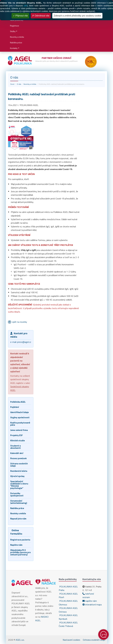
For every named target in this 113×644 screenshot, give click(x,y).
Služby (13, 31)
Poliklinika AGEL (18, 402)
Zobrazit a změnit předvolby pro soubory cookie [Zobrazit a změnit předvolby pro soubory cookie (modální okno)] (77, 16)
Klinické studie (18, 441)
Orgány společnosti (20, 417)
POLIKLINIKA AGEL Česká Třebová (68, 624)
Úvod (12, 84)
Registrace (15, 26)
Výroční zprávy (17, 476)
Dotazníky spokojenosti (17, 494)
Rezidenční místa (19, 471)
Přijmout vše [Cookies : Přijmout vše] (20, 16)
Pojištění (15, 407)
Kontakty (14, 48)
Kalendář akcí (17, 453)
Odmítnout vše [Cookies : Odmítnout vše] (41, 16)
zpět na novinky (20, 322)
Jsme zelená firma (19, 430)
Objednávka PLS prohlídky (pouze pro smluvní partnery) (21, 552)
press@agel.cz (24, 342)
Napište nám (16, 545)
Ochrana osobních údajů (19, 465)
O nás (19, 84)
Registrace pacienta (20, 540)
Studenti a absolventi (15, 447)
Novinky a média (17, 37)
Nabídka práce (16, 42)
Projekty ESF (16, 435)
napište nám (90, 601)
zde (25, 6)
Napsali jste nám (18, 519)
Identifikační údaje (20, 412)
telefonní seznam (88, 596)
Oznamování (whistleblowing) (19, 502)
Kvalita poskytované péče (20, 424)
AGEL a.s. (20, 640)
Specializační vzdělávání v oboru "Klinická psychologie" (19, 485)
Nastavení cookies (71, 640)
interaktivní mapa (92, 605)
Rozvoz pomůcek (18, 458)
